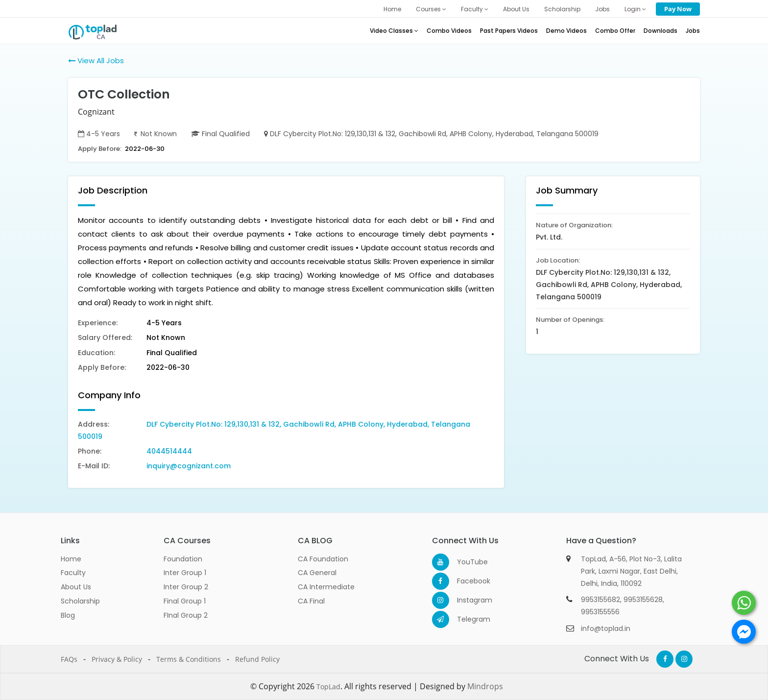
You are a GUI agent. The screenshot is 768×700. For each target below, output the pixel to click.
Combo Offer (615, 31)
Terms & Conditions (189, 659)
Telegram (466, 619)
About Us (516, 9)
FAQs (69, 659)
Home (392, 9)
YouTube (466, 562)
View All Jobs (96, 60)
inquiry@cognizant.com (189, 466)
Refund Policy (257, 659)
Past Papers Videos (509, 31)
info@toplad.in (606, 628)
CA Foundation (323, 559)
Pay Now (678, 9)
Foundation (183, 559)
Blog (68, 615)
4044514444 (169, 451)
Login (635, 9)
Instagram (466, 600)
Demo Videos (566, 31)
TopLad (328, 687)
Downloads (660, 31)
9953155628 (643, 600)
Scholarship (562, 9)
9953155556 (600, 612)
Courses (431, 9)
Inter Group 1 (185, 573)
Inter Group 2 (186, 587)
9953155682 (600, 600)
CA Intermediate (326, 587)
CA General (317, 573)
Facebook (466, 581)
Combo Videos (449, 31)
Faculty (475, 9)
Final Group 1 (185, 601)
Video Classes (394, 31)
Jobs (602, 9)
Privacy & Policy (117, 659)
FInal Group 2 (186, 615)
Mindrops (485, 686)
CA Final (311, 601)
